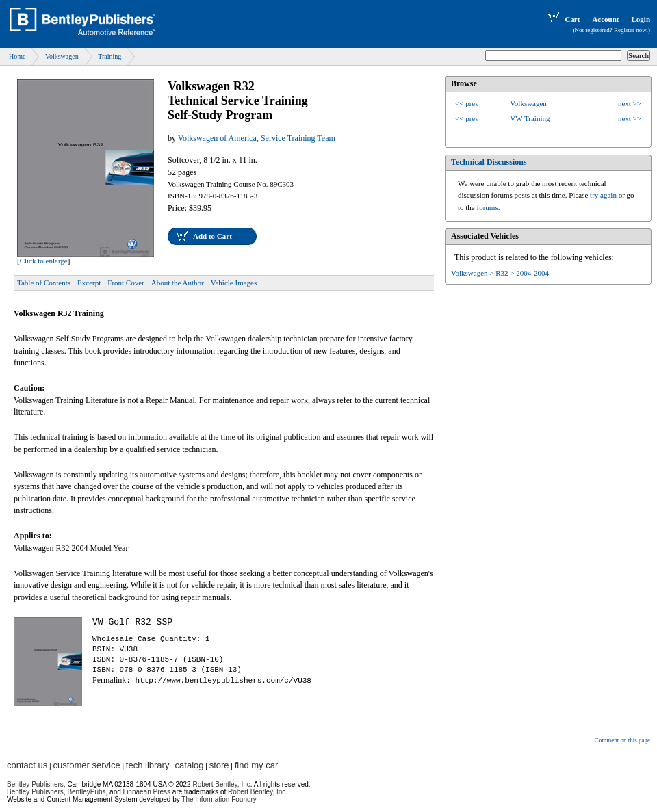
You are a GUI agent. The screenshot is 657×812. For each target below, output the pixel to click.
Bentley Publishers (35, 784)
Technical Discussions (489, 162)
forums (488, 207)
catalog (190, 765)
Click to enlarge (44, 261)
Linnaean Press (147, 792)
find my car (257, 765)
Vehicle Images (234, 283)
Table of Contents (44, 283)
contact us (27, 765)
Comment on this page (622, 740)
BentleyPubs (86, 792)
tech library (148, 765)
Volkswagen (62, 56)
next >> (630, 103)
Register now (630, 30)
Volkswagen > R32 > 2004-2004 (500, 273)
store (219, 765)
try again (603, 195)
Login (641, 19)
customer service (86, 765)
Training (109, 56)
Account (605, 19)
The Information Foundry (219, 799)
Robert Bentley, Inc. (258, 792)
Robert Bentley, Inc (221, 784)
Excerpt (89, 283)
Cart (563, 19)
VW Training (530, 118)
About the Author (178, 283)
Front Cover (126, 283)
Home (17, 56)
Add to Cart (212, 236)
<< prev (467, 103)
